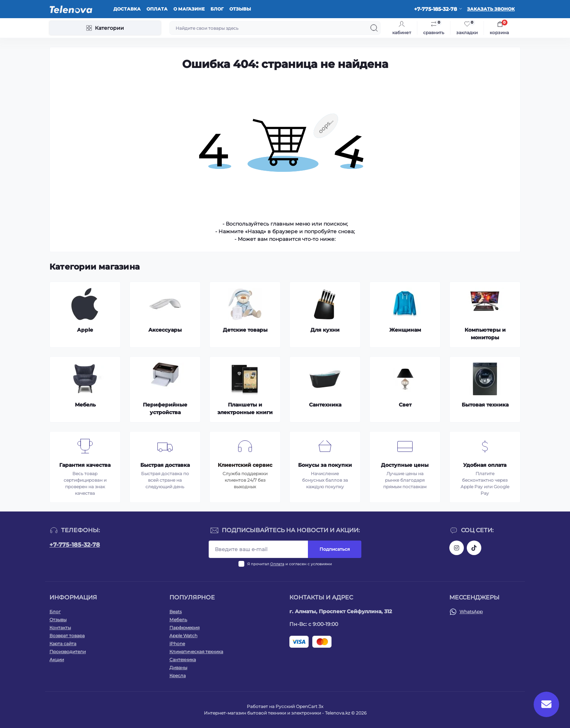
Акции (57, 660)
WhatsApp (471, 612)
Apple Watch (183, 636)
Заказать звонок (491, 9)
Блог (217, 9)
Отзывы (240, 9)
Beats (176, 612)
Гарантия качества (85, 465)
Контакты (60, 628)
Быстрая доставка (165, 465)
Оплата (157, 9)
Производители (68, 652)
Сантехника (183, 660)
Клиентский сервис (245, 465)
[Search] (374, 28)
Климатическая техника (196, 652)
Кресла (178, 676)
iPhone (177, 644)
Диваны (178, 668)
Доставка (127, 9)
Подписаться (335, 549)
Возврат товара (67, 636)
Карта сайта (63, 644)
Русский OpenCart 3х (299, 706)
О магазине (189, 9)
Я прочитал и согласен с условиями (290, 564)
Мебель (178, 620)
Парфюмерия (184, 628)
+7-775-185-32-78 (75, 545)
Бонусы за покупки (325, 465)
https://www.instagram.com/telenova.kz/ (457, 548)
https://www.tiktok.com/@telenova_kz (474, 548)
